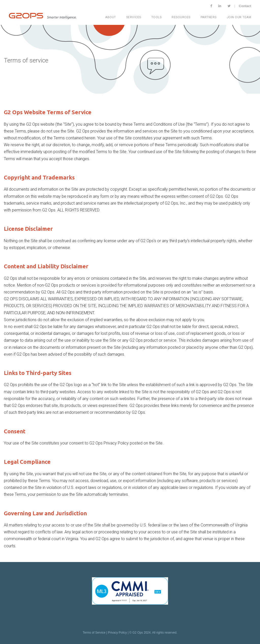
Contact (245, 6)
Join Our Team (239, 17)
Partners (209, 17)
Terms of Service (94, 633)
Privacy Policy (117, 633)
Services (134, 17)
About (111, 17)
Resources (181, 17)
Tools (157, 17)
